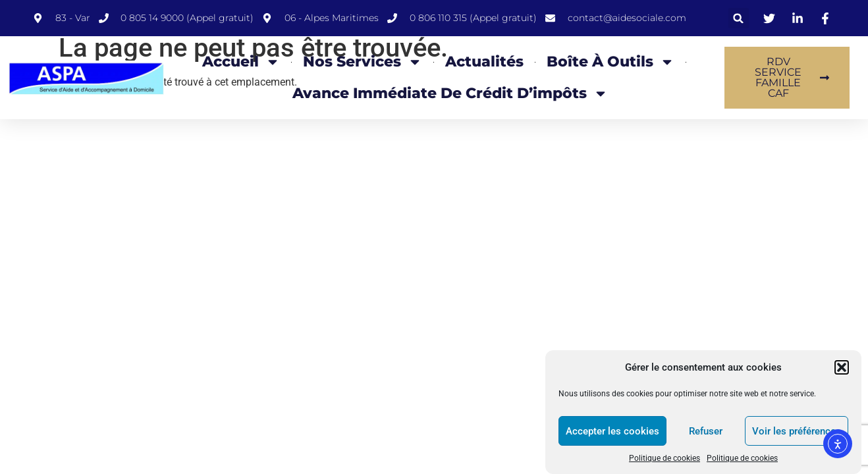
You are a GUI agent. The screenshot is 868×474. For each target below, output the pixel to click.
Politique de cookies (665, 458)
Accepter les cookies (612, 431)
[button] (842, 367)
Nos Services (363, 62)
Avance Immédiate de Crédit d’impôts (450, 93)
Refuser (706, 431)
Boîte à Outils (610, 62)
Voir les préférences (797, 431)
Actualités (484, 62)
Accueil (241, 62)
